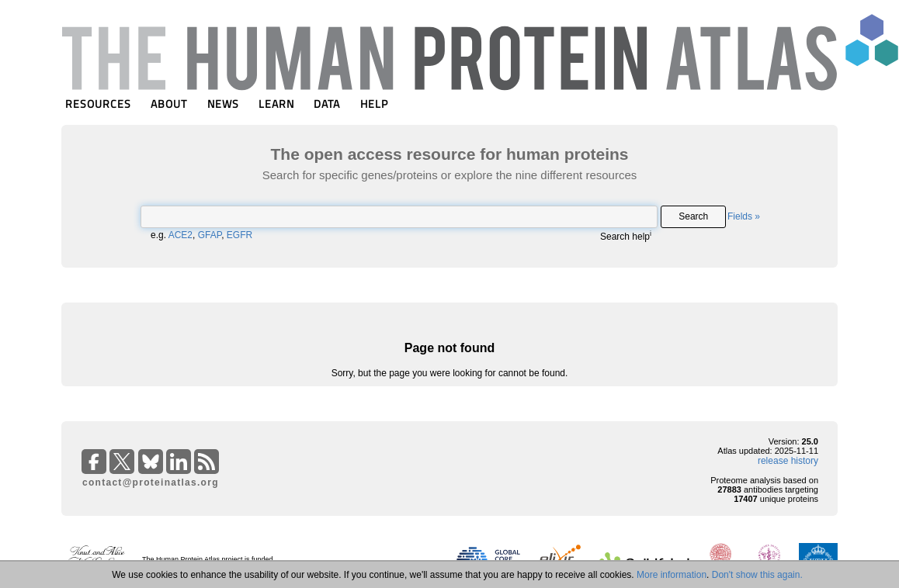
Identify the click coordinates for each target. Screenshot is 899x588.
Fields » (744, 216)
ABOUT (169, 104)
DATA (327, 104)
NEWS (223, 104)
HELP (374, 104)
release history (788, 461)
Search (693, 216)
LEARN (276, 104)
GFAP (210, 235)
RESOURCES (98, 104)
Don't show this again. (757, 575)
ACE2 (180, 235)
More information (672, 575)
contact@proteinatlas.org (151, 483)
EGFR (240, 235)
